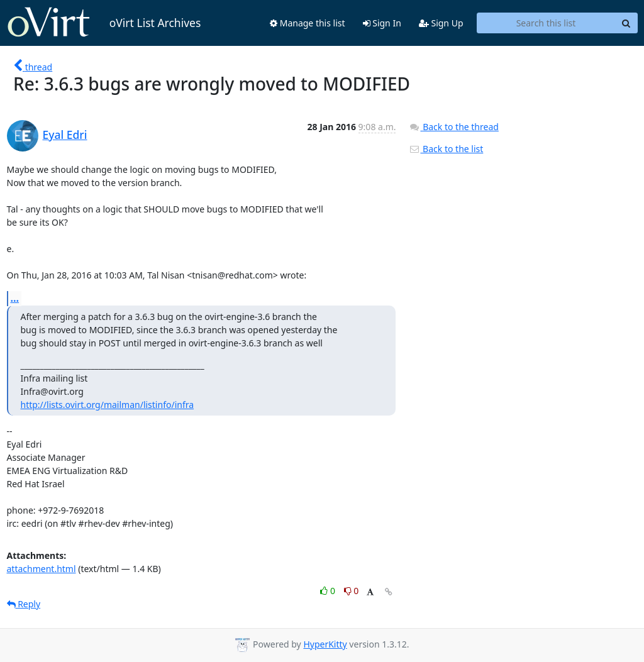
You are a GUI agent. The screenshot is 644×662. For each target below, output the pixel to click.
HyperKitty (325, 644)
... (15, 298)
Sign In (382, 23)
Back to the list (446, 149)
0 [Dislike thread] (352, 591)
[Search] (626, 23)
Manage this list (308, 23)
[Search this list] (546, 23)
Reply (24, 604)
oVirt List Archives (104, 23)
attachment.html (42, 569)
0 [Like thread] (329, 591)
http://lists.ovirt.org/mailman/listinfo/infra (108, 405)
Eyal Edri (65, 135)
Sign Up (441, 23)
